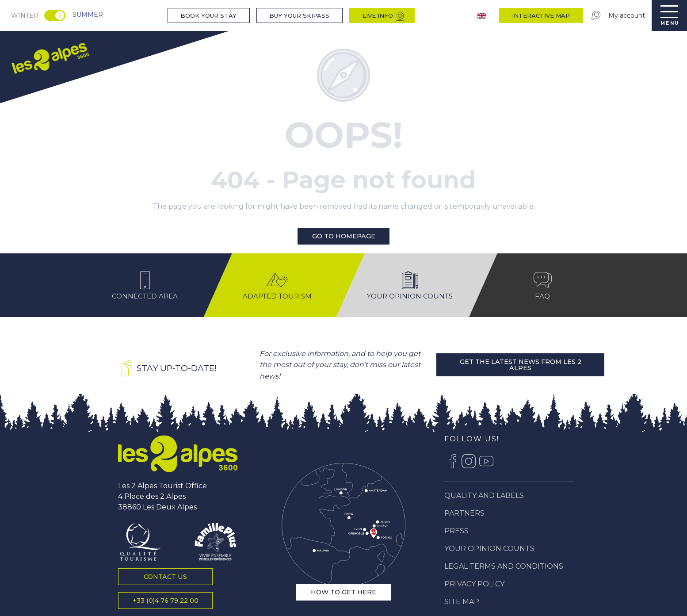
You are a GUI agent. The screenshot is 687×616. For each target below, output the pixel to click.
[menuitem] (50, 57)
